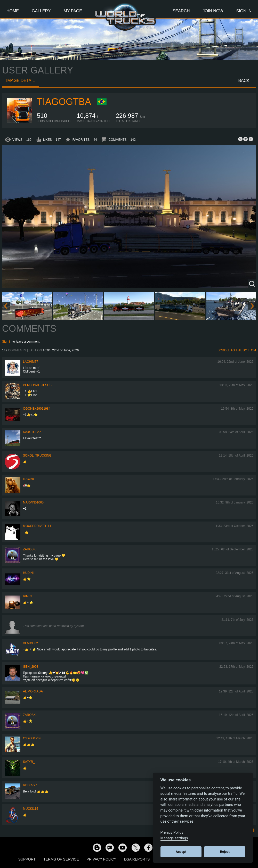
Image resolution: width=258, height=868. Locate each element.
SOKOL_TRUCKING (37, 456)
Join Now (213, 11)
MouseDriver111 (37, 526)
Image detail (21, 81)
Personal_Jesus (37, 385)
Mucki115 (31, 809)
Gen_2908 (31, 667)
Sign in (7, 342)
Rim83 (27, 596)
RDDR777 (30, 785)
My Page (73, 11)
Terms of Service (61, 859)
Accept (181, 852)
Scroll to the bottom (237, 350)
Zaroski (30, 549)
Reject (225, 852)
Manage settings (174, 838)
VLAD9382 (30, 643)
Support (27, 859)
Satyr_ (29, 762)
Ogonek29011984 (37, 409)
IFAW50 (28, 479)
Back (244, 81)
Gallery (41, 11)
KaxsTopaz (32, 432)
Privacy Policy (102, 859)
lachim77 (31, 362)
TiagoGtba (64, 102)
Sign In (244, 11)
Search (181, 11)
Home (13, 11)
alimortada (33, 691)
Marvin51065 (33, 502)
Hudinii (29, 573)
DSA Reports (137, 859)
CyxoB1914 (32, 738)
